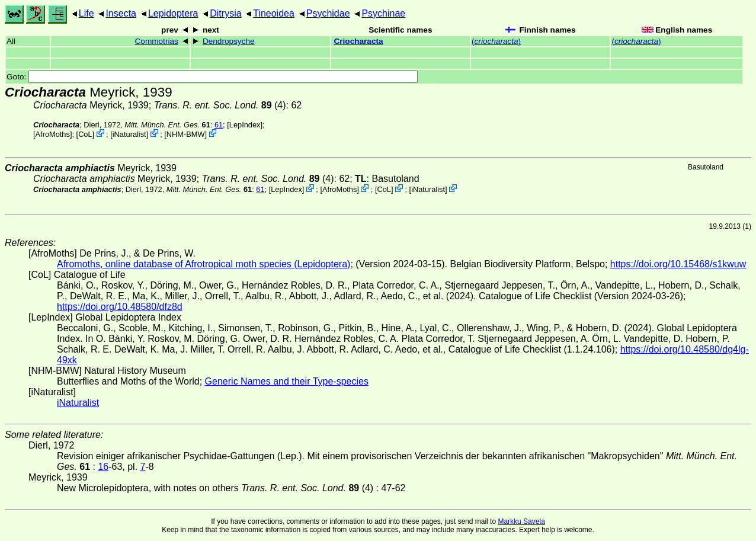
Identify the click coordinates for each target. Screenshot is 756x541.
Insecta (121, 13)
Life (87, 13)
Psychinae (383, 13)
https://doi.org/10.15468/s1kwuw (678, 264)
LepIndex (245, 125)
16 (103, 467)
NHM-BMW (186, 134)
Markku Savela (521, 521)
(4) (220, 105)
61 (219, 125)
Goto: (212, 77)
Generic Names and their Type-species (287, 381)
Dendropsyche (229, 41)
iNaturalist (129, 134)
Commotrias (157, 41)
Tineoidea (274, 13)
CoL (85, 134)
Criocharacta (358, 41)
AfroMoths (53, 134)
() (496, 41)
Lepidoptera (173, 13)
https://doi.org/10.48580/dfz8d (120, 307)
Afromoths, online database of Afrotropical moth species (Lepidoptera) (204, 264)
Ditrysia (225, 13)
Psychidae (328, 13)
